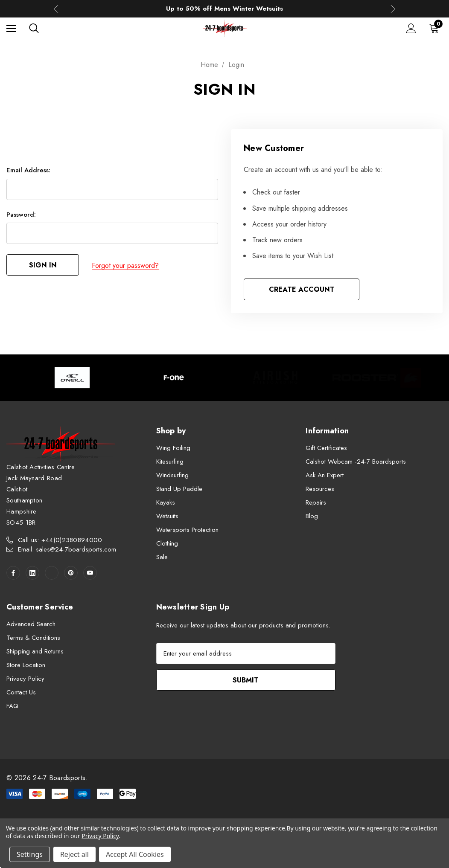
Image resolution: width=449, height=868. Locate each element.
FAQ (12, 706)
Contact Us (21, 693)
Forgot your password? (125, 266)
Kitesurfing (170, 462)
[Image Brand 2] (174, 378)
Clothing (167, 544)
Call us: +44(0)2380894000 (60, 540)
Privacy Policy (25, 679)
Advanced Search (31, 624)
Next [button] (393, 9)
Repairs (316, 503)
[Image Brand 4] (377, 378)
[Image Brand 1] (72, 378)
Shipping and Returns (35, 652)
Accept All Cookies (135, 854)
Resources (320, 489)
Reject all (74, 854)
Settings (30, 854)
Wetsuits (167, 517)
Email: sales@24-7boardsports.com (67, 550)
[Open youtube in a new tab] (90, 573)
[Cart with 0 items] (436, 28)
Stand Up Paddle (179, 489)
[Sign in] (411, 28)
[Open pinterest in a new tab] (71, 573)
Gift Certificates (326, 448)
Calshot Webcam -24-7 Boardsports (356, 462)
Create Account (302, 289)
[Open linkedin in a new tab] (32, 573)
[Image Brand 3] (275, 378)
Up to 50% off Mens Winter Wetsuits (224, 9)
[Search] (34, 28)
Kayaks (166, 503)
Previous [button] (56, 9)
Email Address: (28, 171)
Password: (21, 215)
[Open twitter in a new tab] (52, 573)
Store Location (26, 665)
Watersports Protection (187, 530)
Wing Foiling (173, 448)
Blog (312, 517)
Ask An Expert (325, 476)
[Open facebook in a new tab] (13, 573)
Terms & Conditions (33, 638)
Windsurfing (172, 476)
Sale (162, 557)
